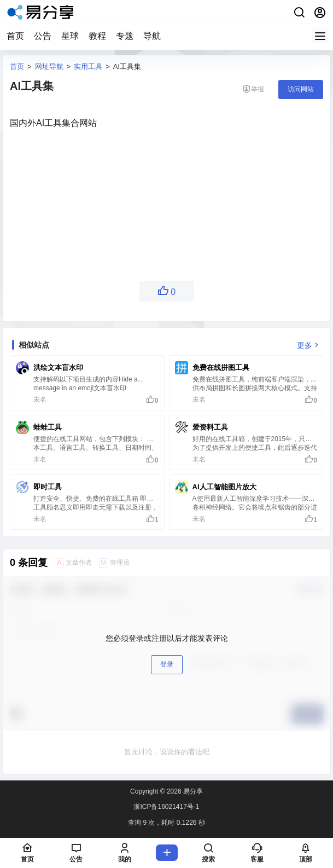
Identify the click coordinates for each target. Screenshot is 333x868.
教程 (97, 36)
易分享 (192, 791)
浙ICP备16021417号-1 (166, 807)
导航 (152, 36)
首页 (15, 36)
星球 (70, 36)
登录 (167, 664)
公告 (43, 36)
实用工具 (88, 66)
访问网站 (301, 89)
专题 (125, 36)
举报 (253, 89)
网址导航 (49, 66)
